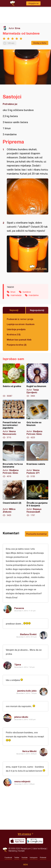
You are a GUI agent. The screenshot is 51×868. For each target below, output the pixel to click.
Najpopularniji (37, 310)
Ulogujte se (33, 3)
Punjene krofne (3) (17, 345)
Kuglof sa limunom (37, 380)
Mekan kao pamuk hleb (19, 340)
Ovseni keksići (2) (14, 498)
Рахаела (19, 608)
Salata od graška (14, 380)
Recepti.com (5, 850)
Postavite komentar (37, 534)
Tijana (18, 664)
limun (13, 292)
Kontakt (21, 851)
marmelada (16, 295)
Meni (26, 865)
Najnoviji (14, 310)
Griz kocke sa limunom (37, 419)
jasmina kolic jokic (27, 691)
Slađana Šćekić (28, 634)
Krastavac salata (37, 460)
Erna (18, 28)
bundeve (27, 292)
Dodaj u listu (40, 43)
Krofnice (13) (14, 334)
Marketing (13, 851)
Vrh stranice (24, 834)
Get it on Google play (35, 841)
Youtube (24, 857)
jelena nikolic (21, 717)
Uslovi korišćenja (39, 848)
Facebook (8, 857)
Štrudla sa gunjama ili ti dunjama (37, 498)
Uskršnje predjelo (16, 329)
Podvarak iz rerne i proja (20, 319)
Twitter (17, 857)
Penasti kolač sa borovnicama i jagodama (14, 419)
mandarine (34, 295)
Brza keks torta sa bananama (14, 460)
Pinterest (43, 857)
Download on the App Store (17, 841)
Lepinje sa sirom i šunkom (21, 324)
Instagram (34, 857)
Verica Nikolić (30, 751)
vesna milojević (22, 781)
